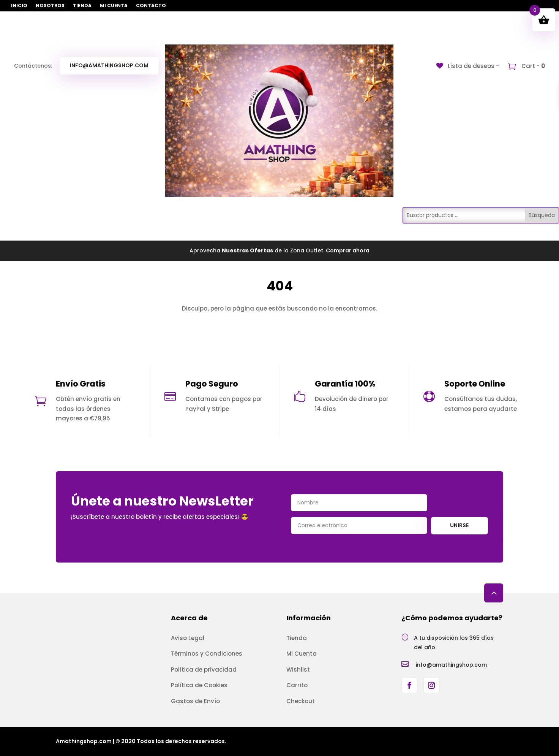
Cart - (532, 66)
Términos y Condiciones (207, 654)
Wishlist (298, 670)
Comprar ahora (348, 250)
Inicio (19, 6)
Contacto (151, 6)
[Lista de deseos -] (468, 66)
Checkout (301, 701)
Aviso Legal (188, 638)
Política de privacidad (204, 670)
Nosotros (50, 6)
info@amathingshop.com (109, 65)
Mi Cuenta (114, 6)
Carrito (297, 685)
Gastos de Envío (195, 701)
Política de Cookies (199, 685)
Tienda (82, 6)
